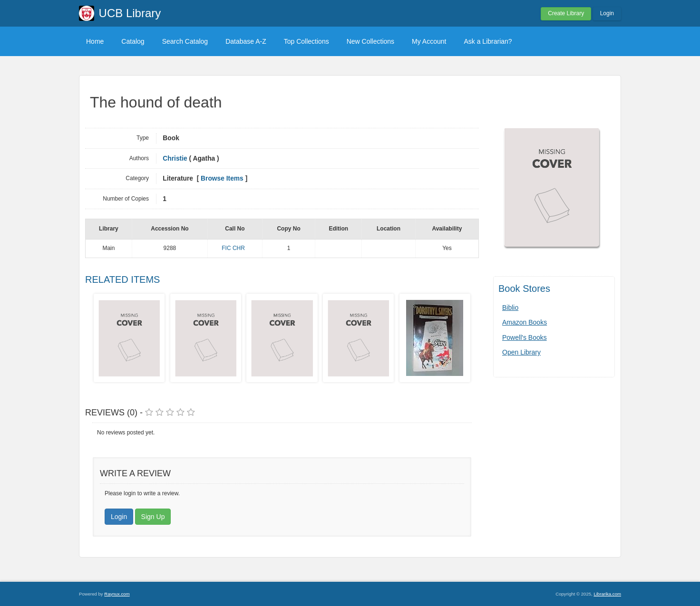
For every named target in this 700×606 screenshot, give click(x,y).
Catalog (133, 41)
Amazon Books (525, 322)
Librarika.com (607, 594)
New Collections (370, 41)
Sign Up (153, 517)
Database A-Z (246, 41)
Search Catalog (185, 41)
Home (95, 41)
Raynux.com (117, 594)
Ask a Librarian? (488, 41)
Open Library (521, 352)
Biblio (510, 308)
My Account (429, 41)
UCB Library (130, 13)
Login (607, 13)
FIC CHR (233, 248)
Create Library (566, 13)
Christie (175, 159)
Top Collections (306, 41)
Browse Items (222, 178)
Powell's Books (525, 337)
